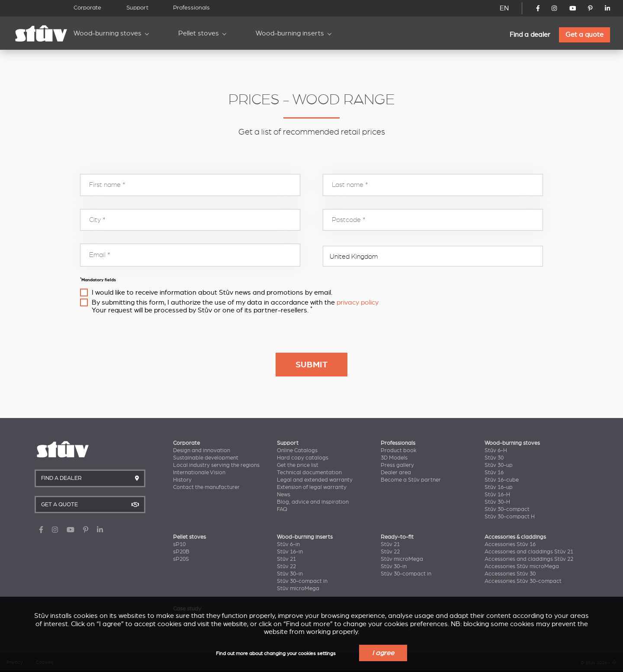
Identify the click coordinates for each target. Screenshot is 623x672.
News (284, 495)
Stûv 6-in (288, 544)
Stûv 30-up (499, 465)
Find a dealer (530, 35)
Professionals (191, 8)
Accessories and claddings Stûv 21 (529, 552)
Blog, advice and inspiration (313, 502)
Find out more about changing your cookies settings (276, 654)
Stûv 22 (286, 566)
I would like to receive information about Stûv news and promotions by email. (212, 293)
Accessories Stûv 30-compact (523, 581)
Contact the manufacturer (206, 487)
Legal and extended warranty (315, 480)
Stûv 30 (494, 458)
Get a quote (584, 35)
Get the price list (298, 465)
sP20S (181, 559)
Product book (399, 450)
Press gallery (397, 465)
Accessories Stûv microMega (522, 566)
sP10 (179, 544)
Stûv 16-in (290, 552)
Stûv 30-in (290, 574)
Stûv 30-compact (507, 509)
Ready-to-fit (397, 537)
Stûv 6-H (496, 450)
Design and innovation (202, 450)
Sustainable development (206, 458)
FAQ (282, 509)
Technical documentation (309, 473)
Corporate (87, 8)
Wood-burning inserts (290, 33)
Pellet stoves (199, 33)
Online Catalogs (297, 450)
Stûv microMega (298, 588)
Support (137, 8)
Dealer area (396, 473)
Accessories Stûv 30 (510, 574)
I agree (383, 653)
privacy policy (358, 302)
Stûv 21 (286, 559)
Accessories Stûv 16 (510, 544)
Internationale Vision (199, 473)
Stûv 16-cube (502, 480)
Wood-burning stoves (108, 33)
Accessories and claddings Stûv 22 (529, 559)
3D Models (394, 458)
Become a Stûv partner (411, 480)
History (182, 480)
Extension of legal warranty (312, 487)
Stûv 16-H (497, 495)
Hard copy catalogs (303, 458)
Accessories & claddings (515, 537)
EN (504, 8)
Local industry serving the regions (216, 465)
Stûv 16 (494, 473)
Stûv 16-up (499, 487)
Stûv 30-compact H (510, 517)
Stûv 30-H (497, 502)
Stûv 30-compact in (302, 581)
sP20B (181, 552)
